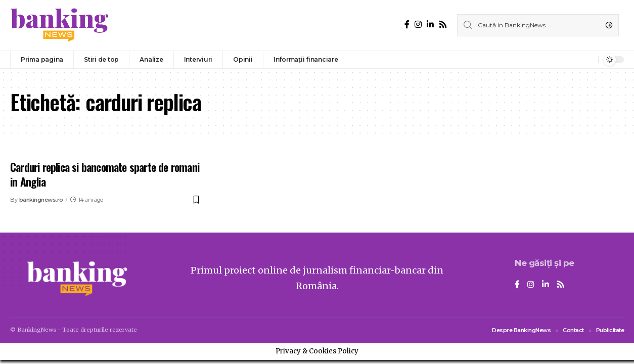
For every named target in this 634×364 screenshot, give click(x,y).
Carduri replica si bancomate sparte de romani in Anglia (105, 174)
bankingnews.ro (41, 200)
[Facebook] (407, 25)
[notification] (588, 60)
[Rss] (443, 25)
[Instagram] (418, 25)
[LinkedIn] (430, 25)
